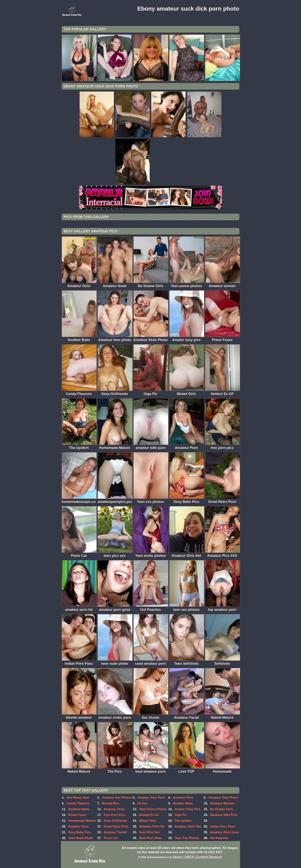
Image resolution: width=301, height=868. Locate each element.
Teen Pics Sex (149, 832)
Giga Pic (181, 815)
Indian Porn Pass (223, 826)
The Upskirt (183, 821)
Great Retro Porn (116, 826)
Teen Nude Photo (81, 838)
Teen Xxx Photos (187, 838)
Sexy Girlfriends (116, 821)
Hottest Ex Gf (149, 815)
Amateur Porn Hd (152, 826)
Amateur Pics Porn (151, 798)
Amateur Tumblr (115, 832)
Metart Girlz (148, 821)
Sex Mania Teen (78, 798)
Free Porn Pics (114, 815)
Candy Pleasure (78, 803)
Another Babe (183, 803)
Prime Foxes (77, 815)
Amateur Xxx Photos (117, 798)
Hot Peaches (219, 838)
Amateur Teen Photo (223, 798)
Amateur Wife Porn (224, 815)
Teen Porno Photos (153, 809)
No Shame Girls (222, 809)
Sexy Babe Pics (80, 832)
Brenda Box (111, 803)
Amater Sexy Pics (187, 809)
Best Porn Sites (150, 838)
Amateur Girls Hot (188, 826)
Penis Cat (111, 838)
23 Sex (142, 803)
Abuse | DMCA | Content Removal (197, 857)
